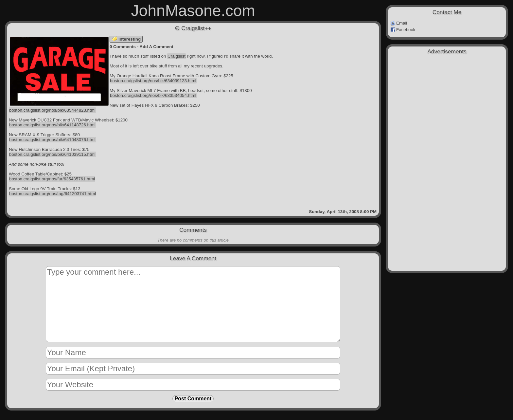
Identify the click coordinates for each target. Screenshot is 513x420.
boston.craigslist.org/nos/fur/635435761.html (52, 179)
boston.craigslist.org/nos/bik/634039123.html (153, 81)
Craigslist (177, 56)
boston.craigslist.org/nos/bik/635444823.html (52, 110)
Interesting (126, 39)
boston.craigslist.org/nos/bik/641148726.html (52, 125)
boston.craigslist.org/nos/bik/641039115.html (52, 154)
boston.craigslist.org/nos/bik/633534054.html (153, 95)
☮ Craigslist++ (193, 28)
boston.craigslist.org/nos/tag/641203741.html (53, 194)
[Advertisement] (447, 92)
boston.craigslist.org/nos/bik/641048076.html (52, 140)
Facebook (403, 30)
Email (399, 23)
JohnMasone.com (193, 11)
